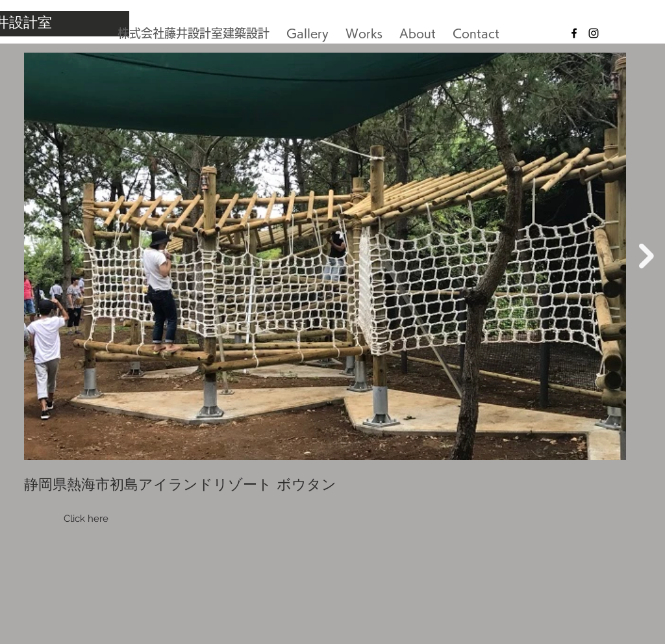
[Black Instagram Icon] (594, 33)
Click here (86, 519)
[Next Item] (646, 256)
